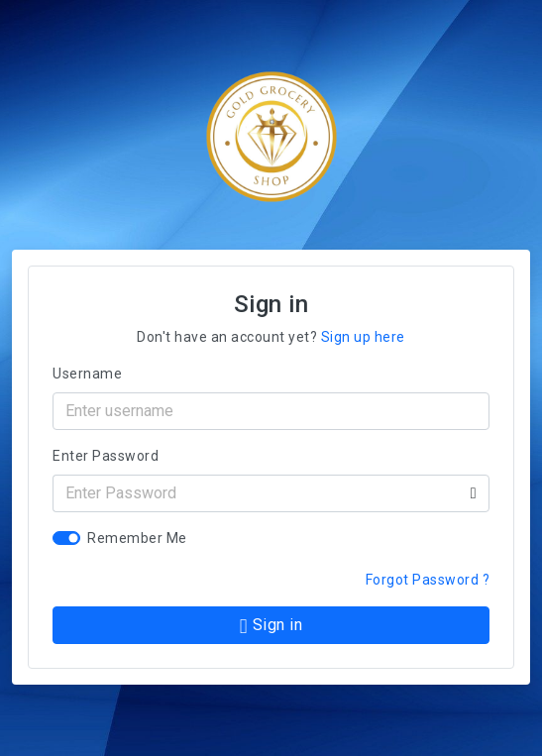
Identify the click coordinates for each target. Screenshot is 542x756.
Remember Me (137, 538)
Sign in (271, 626)
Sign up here (363, 337)
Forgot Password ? (428, 580)
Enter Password (106, 456)
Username (87, 374)
